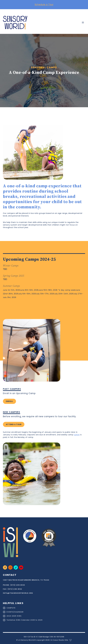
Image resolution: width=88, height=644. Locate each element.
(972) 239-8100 (18, 585)
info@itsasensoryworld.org (18, 593)
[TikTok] (16, 567)
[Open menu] (83, 23)
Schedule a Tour (44, 5)
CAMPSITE (11, 608)
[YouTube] (21, 567)
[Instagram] (10, 567)
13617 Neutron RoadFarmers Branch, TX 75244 (26, 580)
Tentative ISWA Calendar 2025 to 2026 (25, 620)
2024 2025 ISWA (14, 616)
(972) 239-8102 (15, 589)
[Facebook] (5, 567)
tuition (77, 435)
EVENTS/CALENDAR (15, 612)
